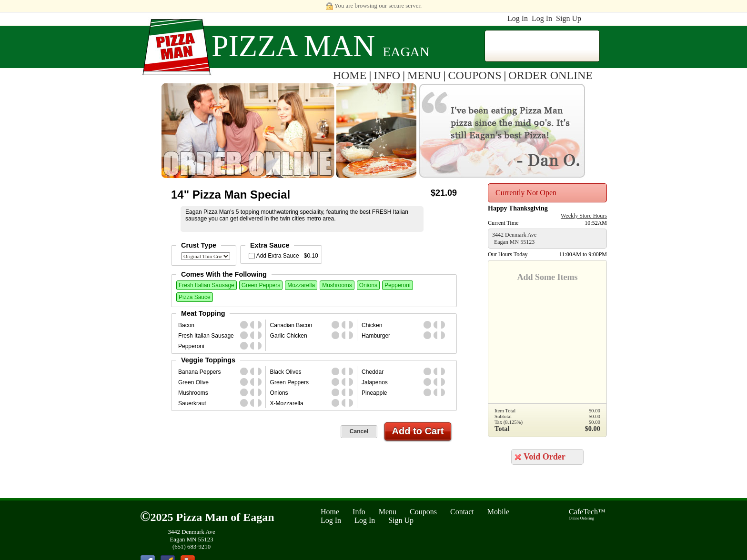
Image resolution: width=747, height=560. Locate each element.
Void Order (545, 457)
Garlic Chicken (289, 336)
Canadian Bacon (291, 325)
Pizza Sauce (195, 297)
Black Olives (286, 372)
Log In (518, 18)
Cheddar (373, 372)
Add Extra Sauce (278, 256)
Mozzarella (301, 285)
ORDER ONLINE (550, 75)
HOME (350, 75)
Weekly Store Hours (584, 216)
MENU (424, 75)
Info (359, 512)
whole (244, 325)
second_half (262, 325)
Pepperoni (398, 285)
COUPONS (475, 75)
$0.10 (311, 256)
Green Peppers (261, 285)
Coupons (423, 512)
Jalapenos (375, 382)
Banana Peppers (199, 372)
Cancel (359, 431)
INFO (387, 75)
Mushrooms (337, 285)
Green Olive (193, 382)
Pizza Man (293, 46)
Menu (388, 512)
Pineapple (374, 393)
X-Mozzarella (287, 403)
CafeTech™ (587, 514)
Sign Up (569, 18)
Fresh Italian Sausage (207, 285)
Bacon (186, 325)
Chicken (372, 325)
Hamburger (376, 336)
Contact (462, 512)
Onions (368, 285)
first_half (254, 325)
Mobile (498, 512)
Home (330, 512)
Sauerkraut (192, 403)
